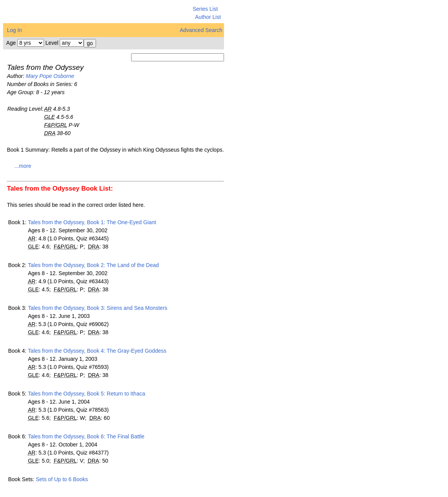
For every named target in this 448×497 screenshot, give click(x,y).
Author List (208, 17)
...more (23, 166)
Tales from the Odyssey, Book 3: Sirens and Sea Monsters (98, 308)
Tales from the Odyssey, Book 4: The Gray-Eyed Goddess (97, 351)
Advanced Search (201, 30)
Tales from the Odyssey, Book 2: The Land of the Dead (93, 265)
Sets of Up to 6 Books (62, 479)
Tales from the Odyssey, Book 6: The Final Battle (86, 436)
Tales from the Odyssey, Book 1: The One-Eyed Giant (92, 222)
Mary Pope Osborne (50, 76)
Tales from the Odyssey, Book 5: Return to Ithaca (86, 394)
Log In (14, 30)
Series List (205, 9)
